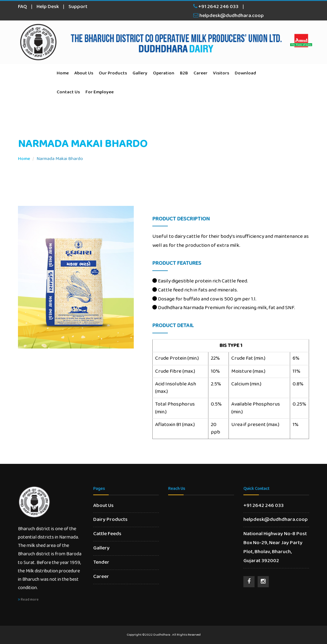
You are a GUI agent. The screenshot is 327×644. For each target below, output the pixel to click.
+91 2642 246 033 (216, 7)
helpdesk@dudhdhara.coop (229, 16)
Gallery (140, 73)
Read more (28, 600)
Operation (164, 73)
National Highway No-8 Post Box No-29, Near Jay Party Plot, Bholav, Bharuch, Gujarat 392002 (275, 547)
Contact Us (68, 92)
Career (201, 73)
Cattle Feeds (107, 534)
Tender (101, 562)
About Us (84, 73)
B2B (184, 73)
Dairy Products (110, 520)
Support (78, 7)
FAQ (22, 7)
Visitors (221, 73)
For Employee (100, 92)
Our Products (113, 73)
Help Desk (48, 7)
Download (245, 73)
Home (63, 73)
